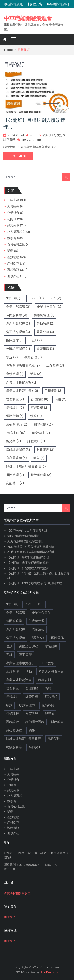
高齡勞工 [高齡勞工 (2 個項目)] (15, 483)
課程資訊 (9, 140)
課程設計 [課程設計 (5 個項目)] (36, 441)
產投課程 (13, 264)
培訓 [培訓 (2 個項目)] (36, 340)
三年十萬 (13, 200)
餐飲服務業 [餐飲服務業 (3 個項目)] (41, 475)
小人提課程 (15, 232)
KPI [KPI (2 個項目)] (56, 298)
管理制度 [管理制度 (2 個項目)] (15, 399)
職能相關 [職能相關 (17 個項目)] (43, 425)
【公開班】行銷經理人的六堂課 (28, 568)
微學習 (12, 238)
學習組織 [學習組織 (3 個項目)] (45, 349)
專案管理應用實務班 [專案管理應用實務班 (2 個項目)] (23, 366)
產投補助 (13, 257)
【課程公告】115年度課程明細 (48, 4)
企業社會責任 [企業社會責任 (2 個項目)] (49, 307)
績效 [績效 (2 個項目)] (36, 416)
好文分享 (60, 135)
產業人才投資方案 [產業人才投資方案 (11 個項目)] (22, 383)
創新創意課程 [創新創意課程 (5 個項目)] (18, 324)
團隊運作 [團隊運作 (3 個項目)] (15, 340)
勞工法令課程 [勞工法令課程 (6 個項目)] (18, 332)
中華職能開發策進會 (28, 18)
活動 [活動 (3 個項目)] (36, 374)
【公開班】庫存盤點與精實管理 (28, 557)
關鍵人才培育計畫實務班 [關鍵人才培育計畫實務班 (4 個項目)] (26, 467)
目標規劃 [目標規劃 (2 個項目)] (53, 391)
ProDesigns (49, 972)
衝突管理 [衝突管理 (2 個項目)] (41, 433)
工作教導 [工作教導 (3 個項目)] (55, 366)
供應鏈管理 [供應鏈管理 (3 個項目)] (44, 315)
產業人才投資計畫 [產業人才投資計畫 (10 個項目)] (22, 391)
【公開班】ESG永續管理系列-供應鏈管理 (35, 583)
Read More (18, 156)
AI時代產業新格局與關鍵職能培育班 (31, 552)
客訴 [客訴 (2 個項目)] (12, 357)
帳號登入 (10, 917)
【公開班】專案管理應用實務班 (28, 563)
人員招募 (13, 206)
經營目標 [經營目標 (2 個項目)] (39, 408)
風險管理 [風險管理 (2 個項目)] (15, 475)
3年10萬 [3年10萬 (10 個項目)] (15, 298)
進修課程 (13, 276)
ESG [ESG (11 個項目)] (37, 298)
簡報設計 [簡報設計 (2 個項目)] (15, 408)
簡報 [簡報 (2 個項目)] (60, 399)
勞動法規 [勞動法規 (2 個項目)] (45, 324)
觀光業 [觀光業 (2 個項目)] (13, 441)
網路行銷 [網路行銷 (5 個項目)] (15, 416)
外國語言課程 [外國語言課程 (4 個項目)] (18, 349)
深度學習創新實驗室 (17, 893)
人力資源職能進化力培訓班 (25, 541)
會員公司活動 (16, 245)
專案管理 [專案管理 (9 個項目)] (33, 357)
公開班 (47, 135)
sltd (33, 135)
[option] (48, 4)
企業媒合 (13, 213)
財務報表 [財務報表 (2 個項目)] (45, 450)
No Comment (31, 140)
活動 (10, 251)
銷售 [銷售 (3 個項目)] (39, 458)
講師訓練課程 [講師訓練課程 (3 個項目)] (18, 450)
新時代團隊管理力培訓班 (24, 536)
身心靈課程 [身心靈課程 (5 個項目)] (16, 458)
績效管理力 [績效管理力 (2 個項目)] (17, 425)
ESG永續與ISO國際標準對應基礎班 (31, 547)
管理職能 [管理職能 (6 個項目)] (39, 399)
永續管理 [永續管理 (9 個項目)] (15, 374)
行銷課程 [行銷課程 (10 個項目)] (16, 433)
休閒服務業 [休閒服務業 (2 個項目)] (17, 315)
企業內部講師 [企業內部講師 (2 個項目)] (18, 307)
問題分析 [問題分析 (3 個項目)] (45, 332)
